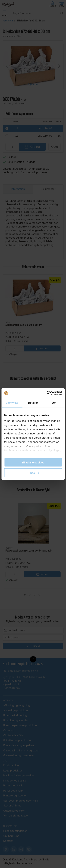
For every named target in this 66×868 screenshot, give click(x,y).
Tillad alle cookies (33, 462)
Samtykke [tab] (12, 403)
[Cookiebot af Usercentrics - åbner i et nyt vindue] (47, 393)
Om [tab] (54, 403)
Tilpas (33, 473)
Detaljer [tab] (33, 403)
